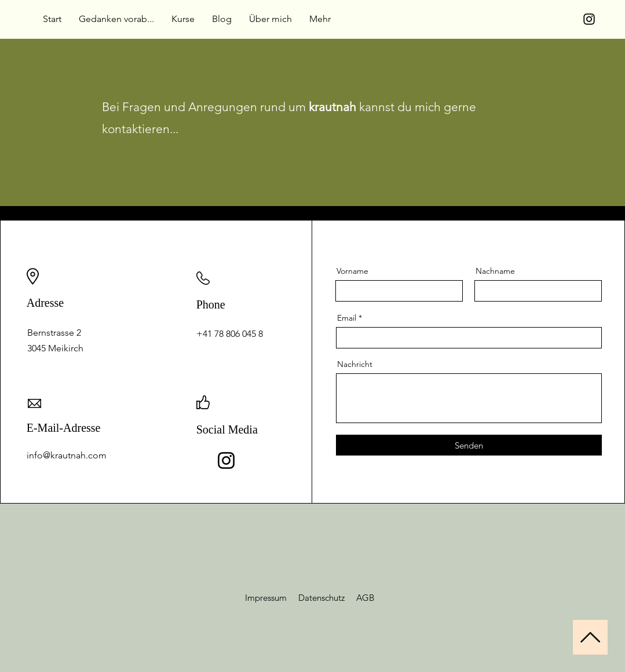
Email (347, 318)
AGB (365, 598)
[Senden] (469, 445)
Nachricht (355, 364)
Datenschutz (323, 598)
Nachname (495, 271)
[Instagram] (589, 19)
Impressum (272, 598)
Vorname (352, 271)
